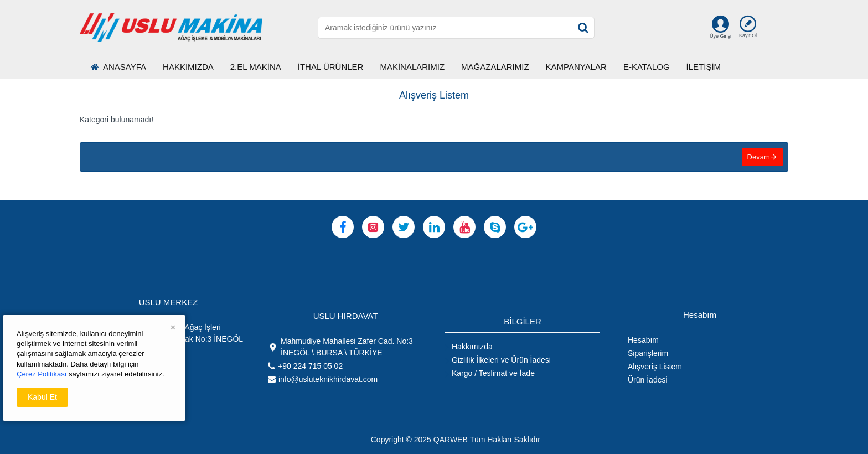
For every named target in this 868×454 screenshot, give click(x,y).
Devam (758, 158)
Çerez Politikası (42, 374)
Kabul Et (42, 397)
